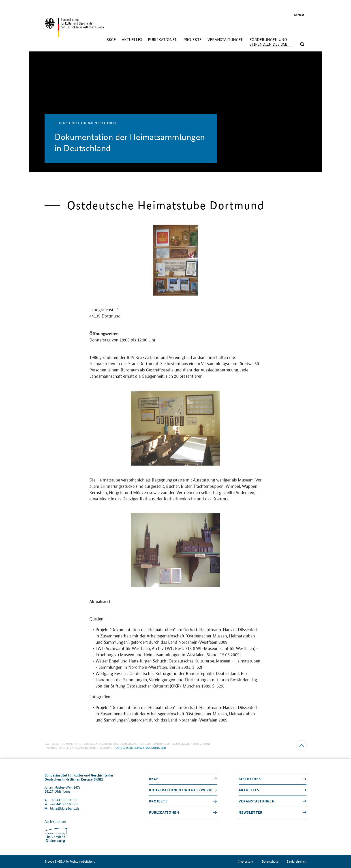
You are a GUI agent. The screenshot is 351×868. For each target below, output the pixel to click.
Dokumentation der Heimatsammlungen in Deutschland (100, 744)
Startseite (51, 744)
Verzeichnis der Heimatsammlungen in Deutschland (176, 744)
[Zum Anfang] (301, 746)
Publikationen (164, 812)
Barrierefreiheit (297, 861)
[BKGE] (111, 39)
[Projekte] (193, 39)
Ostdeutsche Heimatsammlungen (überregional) (80, 748)
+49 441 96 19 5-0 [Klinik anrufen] (63, 800)
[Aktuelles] (132, 39)
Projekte (158, 801)
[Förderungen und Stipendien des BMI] (271, 42)
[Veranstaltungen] (226, 39)
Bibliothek (250, 779)
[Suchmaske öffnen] (302, 44)
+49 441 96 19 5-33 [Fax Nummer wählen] (64, 804)
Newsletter (251, 812)
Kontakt (299, 15)
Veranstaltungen (257, 801)
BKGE (154, 779)
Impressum (246, 861)
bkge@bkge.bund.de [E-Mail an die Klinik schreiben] (65, 808)
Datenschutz (270, 861)
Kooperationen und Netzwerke (181, 790)
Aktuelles (249, 790)
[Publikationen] (163, 39)
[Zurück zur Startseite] (74, 35)
